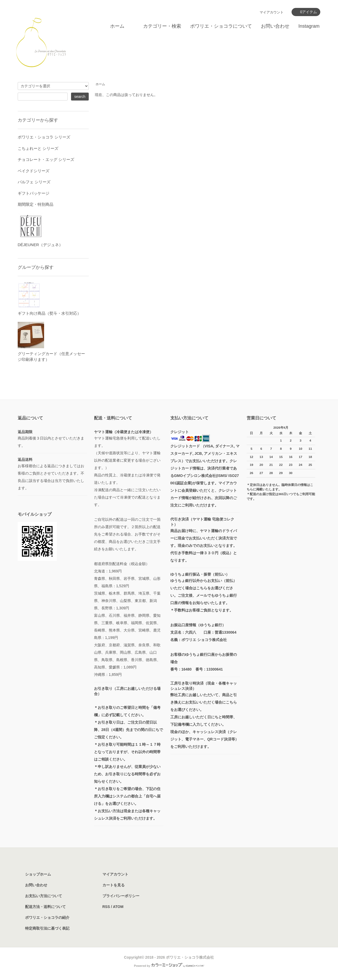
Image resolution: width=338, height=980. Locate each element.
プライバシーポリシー (121, 896)
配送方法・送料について (45, 907)
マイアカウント (272, 12)
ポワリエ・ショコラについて (221, 26)
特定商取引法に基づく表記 (47, 928)
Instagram (309, 26)
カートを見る (114, 885)
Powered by (169, 966)
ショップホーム (38, 874)
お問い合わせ (275, 26)
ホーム (117, 26)
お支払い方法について (44, 896)
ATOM (118, 907)
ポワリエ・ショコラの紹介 (47, 917)
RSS (106, 907)
